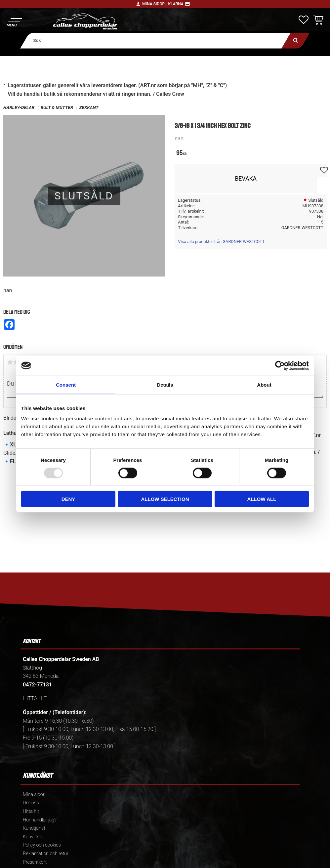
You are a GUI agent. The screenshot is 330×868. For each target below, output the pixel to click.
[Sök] (296, 40)
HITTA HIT (35, 698)
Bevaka (246, 179)
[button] (14, 22)
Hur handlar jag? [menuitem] (40, 820)
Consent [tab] (66, 384)
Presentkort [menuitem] (35, 862)
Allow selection (165, 499)
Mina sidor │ (155, 4)
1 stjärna (10, 362)
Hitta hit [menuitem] (31, 811)
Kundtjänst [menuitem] (34, 828)
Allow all (262, 499)
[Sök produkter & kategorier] (156, 40)
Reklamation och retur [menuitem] (46, 854)
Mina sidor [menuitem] (34, 795)
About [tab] (264, 384)
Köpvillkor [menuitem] (33, 837)
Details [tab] (165, 384)
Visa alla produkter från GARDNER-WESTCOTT (221, 242)
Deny (68, 499)
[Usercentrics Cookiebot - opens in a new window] (280, 365)
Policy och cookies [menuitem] (42, 845)
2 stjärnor (16, 362)
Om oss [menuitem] (31, 803)
